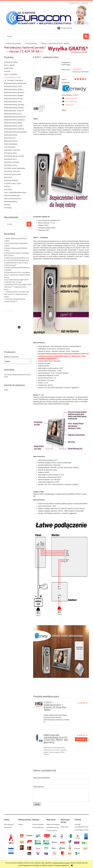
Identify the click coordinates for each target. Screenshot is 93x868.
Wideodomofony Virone (14, 98)
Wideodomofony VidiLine (14, 129)
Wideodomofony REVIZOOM (15, 83)
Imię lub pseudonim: (42, 778)
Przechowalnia (52, 830)
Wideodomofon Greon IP (14, 111)
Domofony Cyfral (11, 62)
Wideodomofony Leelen (14, 126)
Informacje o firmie (82, 830)
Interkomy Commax (12, 171)
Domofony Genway (12, 162)
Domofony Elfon (11, 153)
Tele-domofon (10, 147)
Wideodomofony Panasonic (15, 117)
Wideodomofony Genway (14, 105)
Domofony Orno (11, 165)
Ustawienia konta (53, 827)
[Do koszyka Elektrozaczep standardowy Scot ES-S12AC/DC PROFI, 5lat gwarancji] (81, 739)
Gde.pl (21, 824)
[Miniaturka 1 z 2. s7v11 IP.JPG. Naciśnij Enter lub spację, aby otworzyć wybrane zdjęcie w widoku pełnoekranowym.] (36, 108)
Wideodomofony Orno (13, 102)
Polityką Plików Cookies (61, 863)
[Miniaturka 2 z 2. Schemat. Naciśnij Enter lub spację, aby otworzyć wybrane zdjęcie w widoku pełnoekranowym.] (42, 108)
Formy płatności (38, 827)
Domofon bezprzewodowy (15, 168)
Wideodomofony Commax (14, 120)
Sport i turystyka (11, 74)
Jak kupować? (9, 824)
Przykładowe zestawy (13, 77)
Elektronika (9, 68)
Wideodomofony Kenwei (14, 108)
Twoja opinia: (39, 787)
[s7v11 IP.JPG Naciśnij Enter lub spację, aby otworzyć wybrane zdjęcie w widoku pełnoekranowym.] (47, 82)
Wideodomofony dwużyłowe (15, 132)
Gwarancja (64, 827)
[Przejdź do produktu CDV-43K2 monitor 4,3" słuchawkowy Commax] (18, 338)
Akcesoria (8, 177)
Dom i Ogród (9, 65)
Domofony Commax (12, 150)
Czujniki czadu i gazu (13, 183)
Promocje (8, 208)
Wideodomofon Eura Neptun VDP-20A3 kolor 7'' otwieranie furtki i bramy (18, 287)
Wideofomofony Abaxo (13, 123)
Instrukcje (8, 189)
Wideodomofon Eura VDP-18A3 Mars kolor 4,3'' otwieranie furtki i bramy (17, 294)
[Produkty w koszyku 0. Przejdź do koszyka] (65, 28)
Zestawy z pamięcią (15, 80)
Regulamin (8, 827)
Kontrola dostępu (11, 180)
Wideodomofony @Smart (14, 92)
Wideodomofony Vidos (13, 86)
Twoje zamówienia (53, 824)
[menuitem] (14, 43)
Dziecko (7, 71)
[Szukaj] (86, 36)
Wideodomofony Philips (14, 89)
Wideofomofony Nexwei (14, 95)
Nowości (8, 205)
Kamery (7, 186)
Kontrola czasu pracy (13, 174)
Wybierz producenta (11, 357)
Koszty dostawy (38, 824)
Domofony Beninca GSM (14, 156)
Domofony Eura (10, 159)
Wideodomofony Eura (13, 114)
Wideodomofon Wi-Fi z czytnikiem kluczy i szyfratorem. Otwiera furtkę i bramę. (17, 275)
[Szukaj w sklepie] (44, 36)
